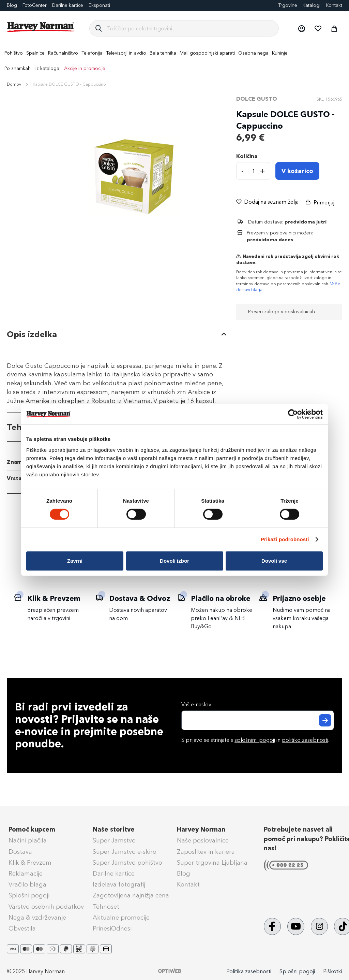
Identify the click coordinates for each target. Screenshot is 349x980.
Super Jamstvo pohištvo (127, 863)
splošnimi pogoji (255, 740)
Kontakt (334, 5)
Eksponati (99, 5)
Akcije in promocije (85, 68)
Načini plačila (28, 840)
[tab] (117, 335)
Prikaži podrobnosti (285, 539)
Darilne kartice (68, 5)
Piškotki (333, 971)
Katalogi (312, 5)
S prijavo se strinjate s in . (255, 740)
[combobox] (190, 28)
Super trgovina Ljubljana (212, 863)
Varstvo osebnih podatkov (46, 907)
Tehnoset (106, 907)
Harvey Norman (201, 830)
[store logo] (41, 27)
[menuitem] (14, 53)
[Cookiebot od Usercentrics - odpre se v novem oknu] (293, 414)
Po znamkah (18, 68)
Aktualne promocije (121, 918)
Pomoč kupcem (32, 830)
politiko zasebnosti (305, 740)
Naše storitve (114, 830)
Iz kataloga (47, 68)
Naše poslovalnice (203, 840)
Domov (14, 84)
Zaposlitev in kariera (206, 852)
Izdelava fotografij (119, 884)
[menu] (174, 61)
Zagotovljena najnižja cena (131, 895)
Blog (184, 874)
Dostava (20, 852)
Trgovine (288, 5)
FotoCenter (35, 5)
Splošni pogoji (29, 895)
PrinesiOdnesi (112, 928)
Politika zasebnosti (249, 971)
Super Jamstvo (114, 840)
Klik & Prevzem (30, 863)
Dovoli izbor (174, 561)
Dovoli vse (274, 561)
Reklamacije (26, 874)
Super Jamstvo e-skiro (125, 852)
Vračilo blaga (27, 884)
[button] (301, 28)
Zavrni (75, 561)
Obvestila (22, 928)
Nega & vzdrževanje (37, 918)
